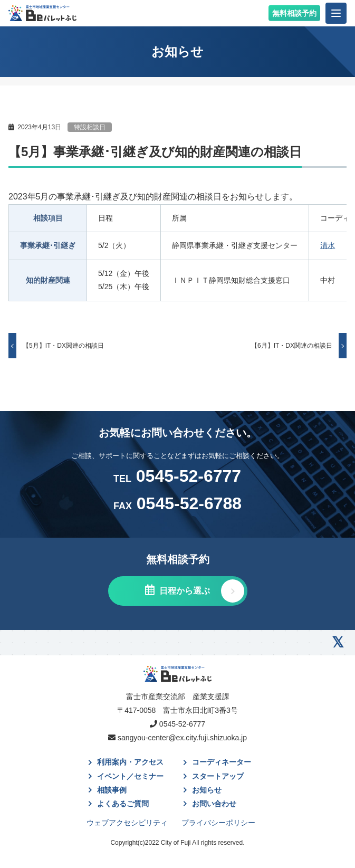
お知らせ (207, 790)
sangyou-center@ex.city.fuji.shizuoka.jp (182, 738)
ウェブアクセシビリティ (127, 823)
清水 (328, 245)
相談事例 (112, 790)
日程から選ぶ (184, 591)
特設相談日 (90, 127)
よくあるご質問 (123, 804)
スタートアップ (218, 776)
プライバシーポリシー (218, 823)
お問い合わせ (214, 804)
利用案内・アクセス (130, 762)
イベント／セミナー (130, 776)
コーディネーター (222, 762)
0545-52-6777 (177, 476)
